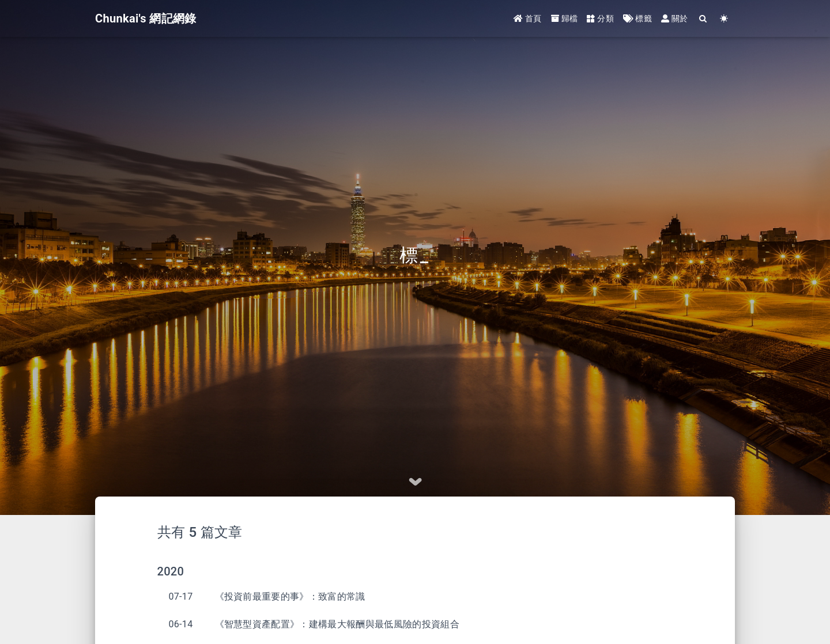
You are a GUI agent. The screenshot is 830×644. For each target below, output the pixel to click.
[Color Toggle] (724, 19)
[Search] (703, 19)
